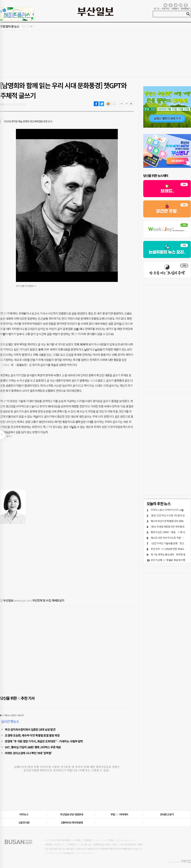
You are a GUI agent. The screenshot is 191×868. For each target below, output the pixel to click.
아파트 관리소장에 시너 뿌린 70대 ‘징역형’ (28, 753)
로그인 (157, 9)
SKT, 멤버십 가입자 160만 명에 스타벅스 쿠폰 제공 (33, 747)
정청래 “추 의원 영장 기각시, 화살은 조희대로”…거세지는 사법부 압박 (44, 741)
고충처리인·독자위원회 (72, 823)
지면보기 (175, 9)
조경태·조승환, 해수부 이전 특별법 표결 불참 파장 (32, 735)
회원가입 (165, 9)
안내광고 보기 (167, 814)
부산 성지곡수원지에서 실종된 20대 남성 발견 (30, 729)
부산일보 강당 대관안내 (72, 814)
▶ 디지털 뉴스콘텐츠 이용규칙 (12, 715)
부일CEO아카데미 (119, 814)
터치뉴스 (24, 814)
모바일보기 (186, 9)
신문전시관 (24, 823)
